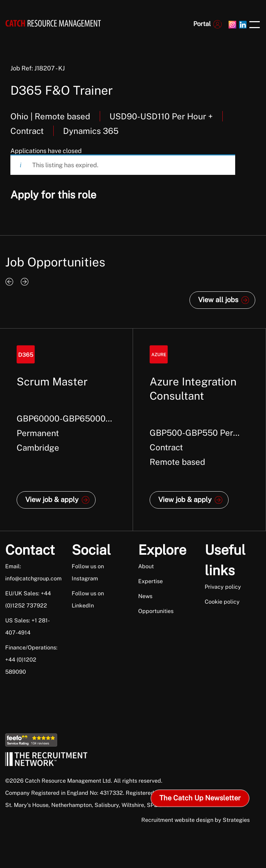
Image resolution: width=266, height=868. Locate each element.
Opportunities (156, 611)
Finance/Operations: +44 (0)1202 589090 (30, 660)
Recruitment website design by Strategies (196, 820)
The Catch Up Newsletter (200, 798)
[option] (66, 430)
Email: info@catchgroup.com (30, 572)
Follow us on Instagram (88, 572)
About (146, 566)
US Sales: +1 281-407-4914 (28, 627)
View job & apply (52, 500)
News (145, 596)
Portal (202, 24)
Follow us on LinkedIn (88, 599)
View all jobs (218, 300)
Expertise (150, 581)
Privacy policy (223, 587)
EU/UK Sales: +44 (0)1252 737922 (28, 599)
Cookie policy (222, 602)
